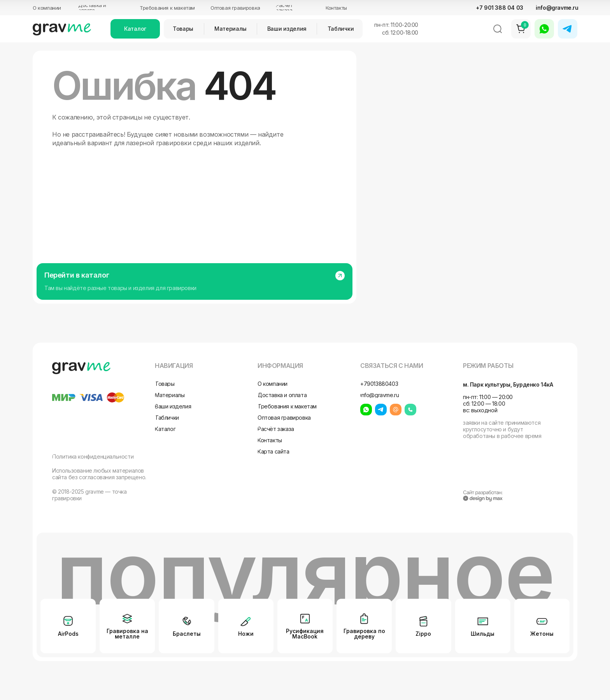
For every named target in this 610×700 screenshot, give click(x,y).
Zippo (423, 634)
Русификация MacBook (305, 634)
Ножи (246, 634)
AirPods (68, 634)
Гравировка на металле (127, 634)
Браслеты (187, 634)
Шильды (483, 634)
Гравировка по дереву (364, 634)
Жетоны (542, 634)
